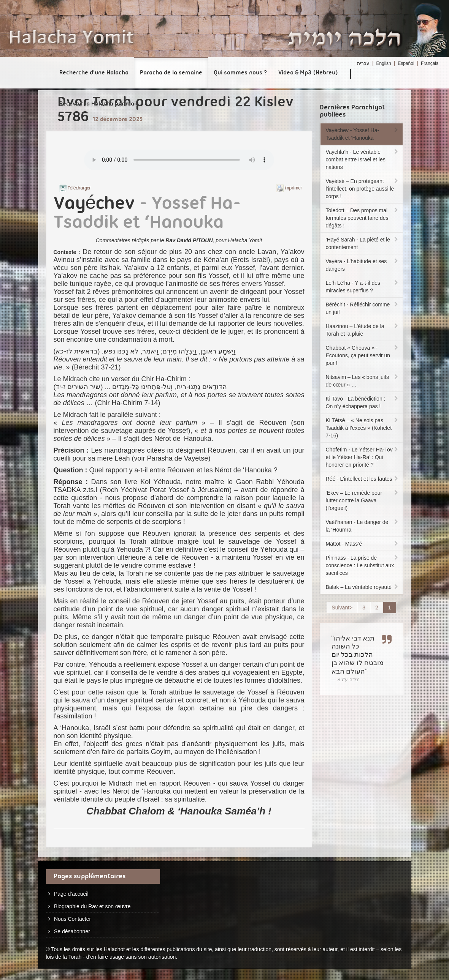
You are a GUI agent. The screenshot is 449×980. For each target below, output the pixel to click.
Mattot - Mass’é (363, 544)
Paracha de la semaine (171, 73)
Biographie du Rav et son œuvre (92, 906)
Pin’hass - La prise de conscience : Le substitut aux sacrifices (363, 565)
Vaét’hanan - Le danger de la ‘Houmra (363, 526)
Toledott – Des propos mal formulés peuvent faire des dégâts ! (363, 218)
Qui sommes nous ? (240, 73)
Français (430, 63)
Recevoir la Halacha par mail (98, 104)
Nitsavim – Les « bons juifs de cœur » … (363, 381)
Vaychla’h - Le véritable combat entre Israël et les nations (363, 159)
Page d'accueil (71, 894)
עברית (363, 63)
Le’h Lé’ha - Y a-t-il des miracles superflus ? (363, 287)
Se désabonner (72, 931)
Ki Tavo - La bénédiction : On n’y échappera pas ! (363, 402)
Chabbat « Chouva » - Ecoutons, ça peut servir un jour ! (363, 355)
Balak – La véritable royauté (363, 587)
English (383, 63)
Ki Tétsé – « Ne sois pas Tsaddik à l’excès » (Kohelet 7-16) (363, 428)
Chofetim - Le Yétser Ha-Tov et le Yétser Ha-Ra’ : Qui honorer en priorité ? (363, 457)
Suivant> (342, 608)
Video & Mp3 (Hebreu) (308, 73)
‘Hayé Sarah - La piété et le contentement (363, 243)
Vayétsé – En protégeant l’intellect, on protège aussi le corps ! (363, 189)
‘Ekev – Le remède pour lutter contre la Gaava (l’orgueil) (363, 500)
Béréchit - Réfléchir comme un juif (363, 308)
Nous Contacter (72, 919)
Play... (179, 160)
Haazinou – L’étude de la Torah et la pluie (363, 330)
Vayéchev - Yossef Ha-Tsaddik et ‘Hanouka (363, 134)
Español (406, 63)
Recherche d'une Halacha (94, 73)
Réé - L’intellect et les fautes (363, 479)
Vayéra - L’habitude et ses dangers (363, 265)
